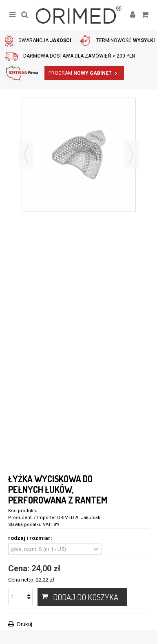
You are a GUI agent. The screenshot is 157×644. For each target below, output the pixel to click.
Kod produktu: (23, 511)
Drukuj (24, 624)
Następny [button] (131, 155)
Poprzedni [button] (26, 155)
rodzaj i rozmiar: (31, 538)
